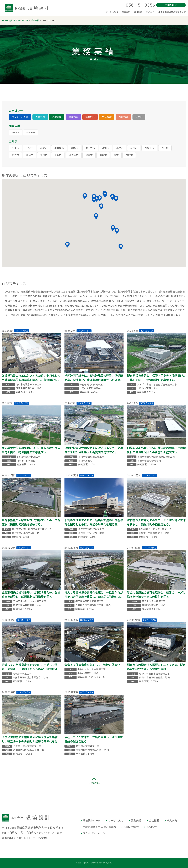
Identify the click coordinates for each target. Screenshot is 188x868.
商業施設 (90, 117)
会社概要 (128, 12)
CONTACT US (171, 5)
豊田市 (44, 155)
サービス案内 (95, 12)
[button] (101, 206)
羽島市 (103, 155)
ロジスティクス (20, 117)
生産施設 (107, 117)
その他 (139, 117)
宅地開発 (57, 117)
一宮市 (30, 148)
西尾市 (30, 155)
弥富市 (89, 155)
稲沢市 (44, 148)
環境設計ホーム (92, 821)
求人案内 (143, 12)
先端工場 (40, 117)
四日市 (129, 155)
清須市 (105, 148)
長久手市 (149, 148)
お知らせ (152, 827)
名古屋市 (74, 155)
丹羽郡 (165, 148)
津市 (116, 155)
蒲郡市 (74, 148)
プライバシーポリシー (95, 833)
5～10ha (31, 133)
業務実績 (113, 12)
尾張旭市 (59, 148)
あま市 (15, 148)
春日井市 (90, 148)
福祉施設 (123, 117)
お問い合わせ (131, 827)
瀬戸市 (134, 148)
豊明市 (58, 155)
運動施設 (73, 117)
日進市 (15, 155)
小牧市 (120, 148)
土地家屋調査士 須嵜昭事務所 (169, 12)
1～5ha (16, 133)
